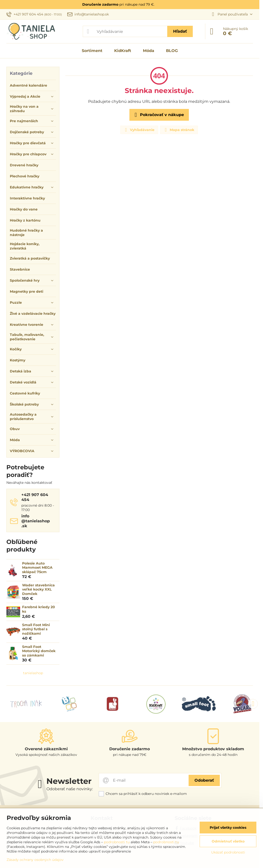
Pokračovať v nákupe (158, 115)
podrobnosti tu (117, 842)
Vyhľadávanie (139, 130)
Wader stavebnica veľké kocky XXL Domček (38, 589)
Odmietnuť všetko (228, 841)
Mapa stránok (179, 130)
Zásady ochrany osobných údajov (35, 860)
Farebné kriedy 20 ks (39, 609)
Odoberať (204, 780)
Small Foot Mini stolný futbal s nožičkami (36, 629)
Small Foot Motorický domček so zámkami (39, 651)
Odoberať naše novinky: (70, 789)
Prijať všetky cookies (228, 828)
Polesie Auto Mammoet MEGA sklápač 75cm (37, 568)
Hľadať (180, 31)
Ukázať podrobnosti (228, 852)
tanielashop (33, 673)
